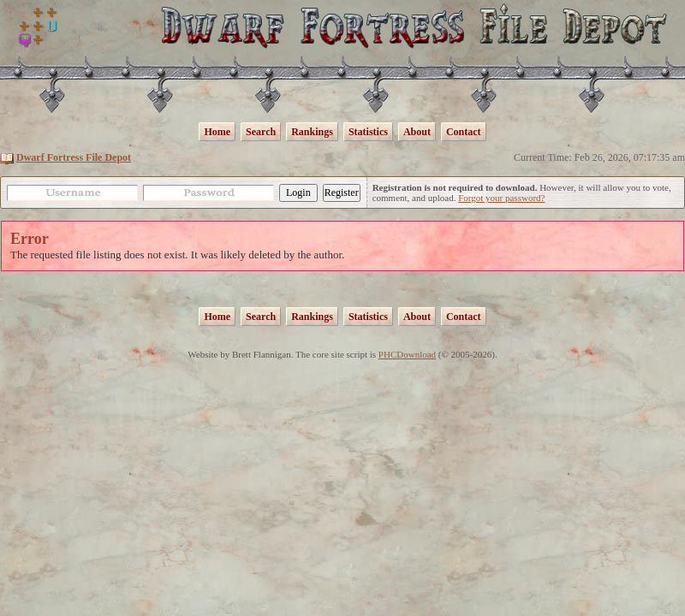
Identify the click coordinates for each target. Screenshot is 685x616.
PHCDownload (407, 354)
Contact (464, 132)
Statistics (368, 132)
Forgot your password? (501, 198)
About (417, 132)
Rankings (312, 132)
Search (261, 132)
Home (217, 132)
